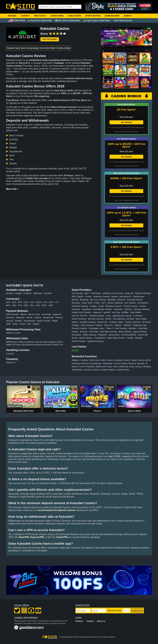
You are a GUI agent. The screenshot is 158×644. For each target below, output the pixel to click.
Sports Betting (93, 16)
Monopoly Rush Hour (24, 411)
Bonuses (12, 16)
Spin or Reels (134, 411)
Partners (79, 621)
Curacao (59, 63)
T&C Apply (115, 127)
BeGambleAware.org (138, 127)
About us (101, 621)
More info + (12, 189)
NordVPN (24, 537)
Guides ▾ (128, 16)
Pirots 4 (97, 411)
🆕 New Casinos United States (68, 21)
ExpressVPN (37, 537)
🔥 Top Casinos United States (40, 21)
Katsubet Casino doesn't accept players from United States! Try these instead (38, 48)
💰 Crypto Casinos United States (97, 21)
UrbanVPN (62, 537)
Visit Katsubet (50, 39)
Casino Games (57, 16)
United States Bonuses (123, 21)
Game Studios (75, 16)
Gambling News (112, 16)
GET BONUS (126, 122)
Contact (90, 621)
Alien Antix (61, 411)
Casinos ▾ (25, 16)
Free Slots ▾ (40, 16)
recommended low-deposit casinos (56, 510)
